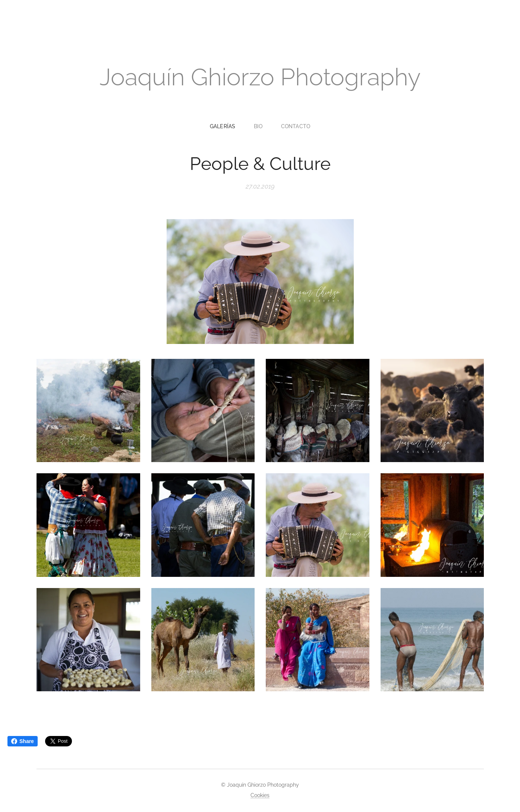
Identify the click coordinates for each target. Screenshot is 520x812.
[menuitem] (226, 126)
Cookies (260, 795)
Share (23, 741)
